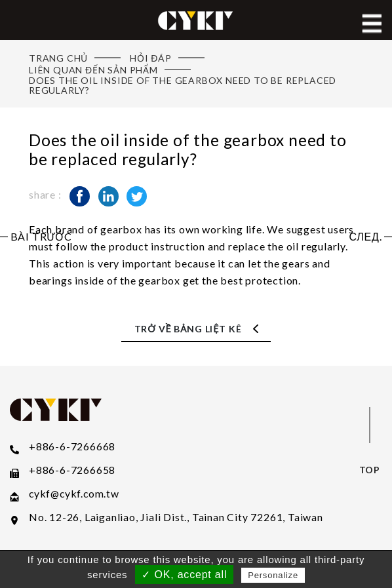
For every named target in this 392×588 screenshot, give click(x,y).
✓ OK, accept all (184, 575)
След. (365, 237)
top (370, 470)
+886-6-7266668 (72, 446)
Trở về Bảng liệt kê (188, 329)
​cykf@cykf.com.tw (74, 494)
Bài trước (41, 237)
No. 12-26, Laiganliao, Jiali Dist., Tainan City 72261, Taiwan (176, 517)
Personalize (273, 575)
